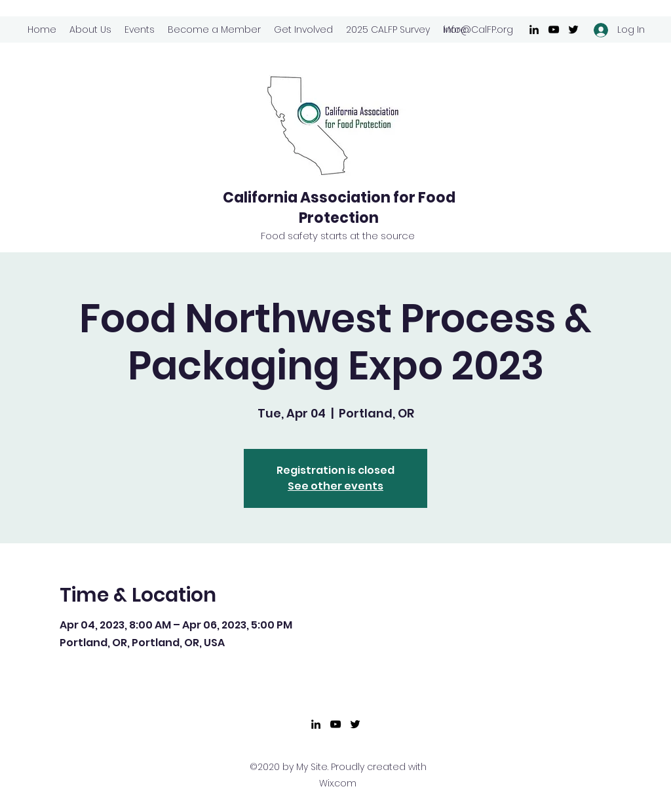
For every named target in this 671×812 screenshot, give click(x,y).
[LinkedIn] (534, 29)
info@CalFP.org (478, 29)
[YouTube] (554, 29)
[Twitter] (573, 29)
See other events (335, 486)
